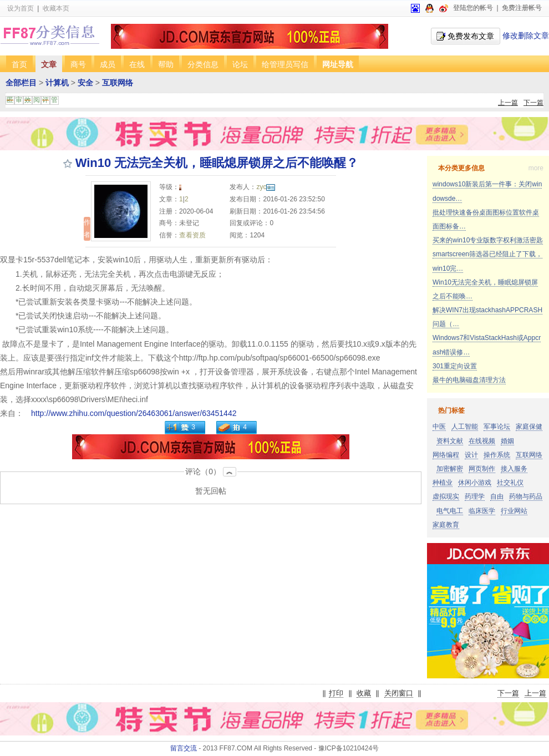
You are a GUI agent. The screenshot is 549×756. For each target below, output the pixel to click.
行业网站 (514, 511)
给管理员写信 (285, 64)
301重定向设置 (455, 366)
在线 (137, 64)
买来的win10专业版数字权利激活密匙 (488, 240)
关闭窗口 (399, 693)
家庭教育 (446, 525)
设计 (471, 455)
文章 (49, 64)
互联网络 (118, 83)
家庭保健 (529, 427)
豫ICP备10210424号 (349, 748)
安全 (85, 83)
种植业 (443, 483)
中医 (439, 427)
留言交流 (184, 748)
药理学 (475, 496)
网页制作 (482, 469)
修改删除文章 (526, 35)
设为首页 (21, 8)
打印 (336, 693)
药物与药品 (526, 496)
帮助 (166, 64)
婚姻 (507, 441)
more (536, 168)
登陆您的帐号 (473, 8)
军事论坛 (497, 427)
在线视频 (482, 441)
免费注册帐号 (522, 8)
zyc (266, 187)
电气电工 (450, 511)
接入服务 (514, 469)
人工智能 (465, 427)
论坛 (240, 64)
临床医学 (482, 511)
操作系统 (497, 455)
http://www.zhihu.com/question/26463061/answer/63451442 (134, 413)
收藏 (364, 693)
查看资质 (192, 235)
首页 (19, 64)
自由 (497, 496)
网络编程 (446, 455)
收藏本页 (56, 8)
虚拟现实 (446, 496)
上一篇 (508, 103)
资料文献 (450, 441)
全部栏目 (21, 83)
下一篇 (533, 103)
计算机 (57, 83)
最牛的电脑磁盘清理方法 (469, 380)
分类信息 (203, 64)
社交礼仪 (510, 483)
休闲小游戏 (475, 483)
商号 (78, 64)
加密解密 (450, 469)
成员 (108, 64)
